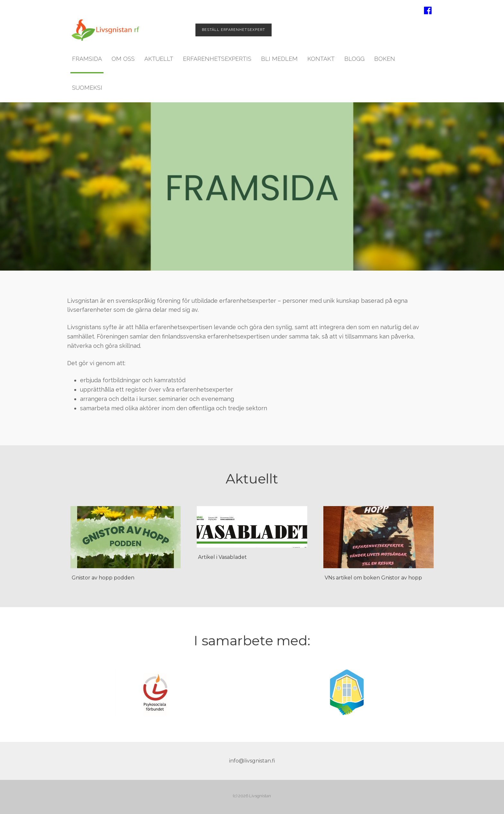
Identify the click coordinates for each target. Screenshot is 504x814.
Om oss (123, 59)
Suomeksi (87, 88)
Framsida (87, 59)
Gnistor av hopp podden (103, 578)
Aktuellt (159, 59)
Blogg (354, 59)
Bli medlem (279, 59)
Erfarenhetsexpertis (217, 59)
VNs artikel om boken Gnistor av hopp (373, 578)
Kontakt (321, 59)
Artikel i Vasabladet (222, 557)
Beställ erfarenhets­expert (234, 30)
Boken (385, 59)
